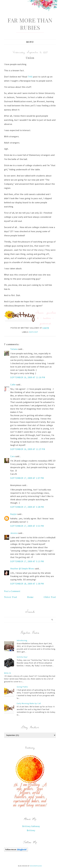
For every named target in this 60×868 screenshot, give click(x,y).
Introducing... (23, 640)
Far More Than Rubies (30, 24)
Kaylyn (14, 514)
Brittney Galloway (31, 826)
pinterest (46, 323)
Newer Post (11, 597)
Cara (13, 456)
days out (34, 332)
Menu (30, 42)
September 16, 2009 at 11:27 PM (28, 449)
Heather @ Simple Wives (22, 569)
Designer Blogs (36, 866)
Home (30, 597)
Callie (13, 385)
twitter (47, 318)
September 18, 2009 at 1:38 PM (27, 584)
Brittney (31, 830)
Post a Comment (12, 591)
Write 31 (8, 673)
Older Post (50, 597)
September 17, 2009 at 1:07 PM (27, 478)
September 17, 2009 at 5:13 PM (27, 561)
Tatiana (14, 349)
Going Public (22, 687)
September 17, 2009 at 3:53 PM (27, 526)
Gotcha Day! (22, 657)
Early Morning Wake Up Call (29, 703)
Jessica (14, 533)
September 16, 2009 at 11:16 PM (28, 377)
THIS (30, 77)
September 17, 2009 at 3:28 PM (27, 507)
